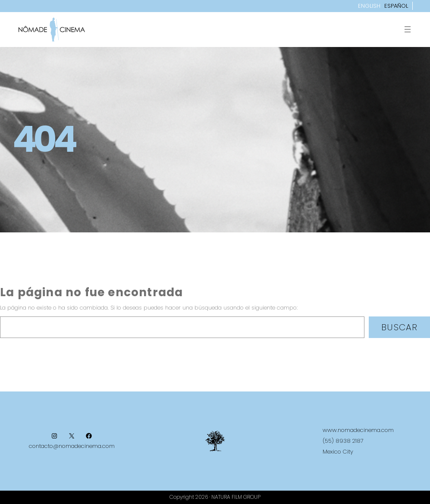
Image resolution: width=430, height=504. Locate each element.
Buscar (399, 327)
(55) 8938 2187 (343, 441)
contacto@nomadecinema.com (72, 446)
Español (396, 6)
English (369, 6)
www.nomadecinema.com (358, 430)
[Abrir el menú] (408, 29)
